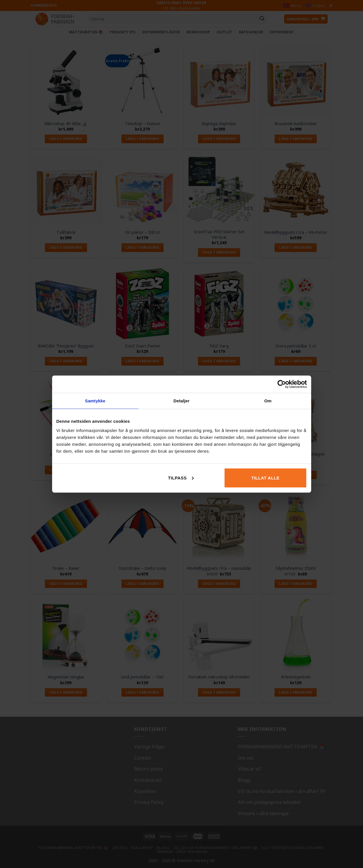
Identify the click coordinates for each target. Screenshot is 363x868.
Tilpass (181, 478)
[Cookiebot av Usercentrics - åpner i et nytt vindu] (282, 384)
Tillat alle (265, 478)
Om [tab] (268, 401)
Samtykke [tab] (95, 401)
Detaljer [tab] (182, 401)
